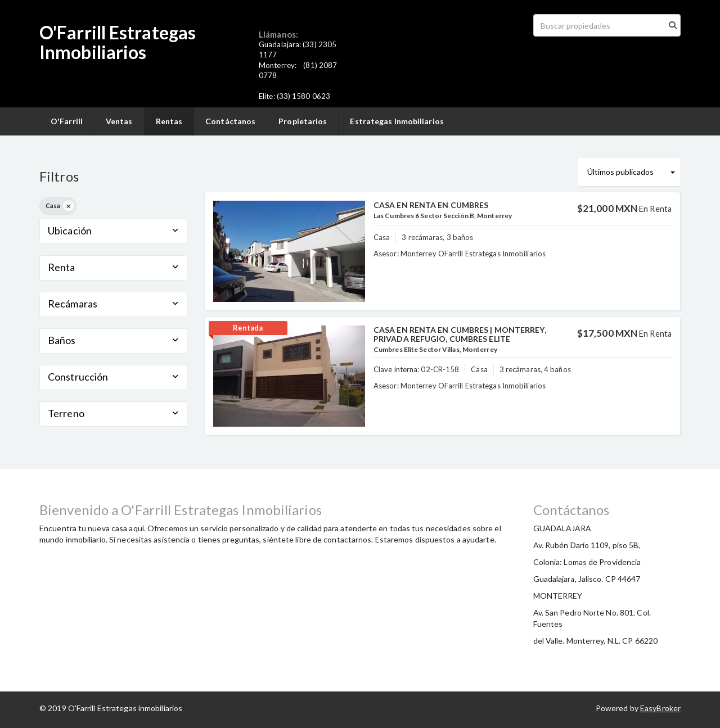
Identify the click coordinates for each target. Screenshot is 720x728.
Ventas (119, 121)
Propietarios (303, 121)
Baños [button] (113, 340)
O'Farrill (67, 121)
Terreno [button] (113, 413)
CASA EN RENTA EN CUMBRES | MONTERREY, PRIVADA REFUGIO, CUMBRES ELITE (460, 334)
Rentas (169, 121)
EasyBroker (660, 708)
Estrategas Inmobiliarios (397, 121)
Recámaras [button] (113, 304)
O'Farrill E (79, 32)
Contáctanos (230, 121)
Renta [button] (113, 267)
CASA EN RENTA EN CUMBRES (431, 205)
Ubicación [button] (113, 230)
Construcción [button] (113, 377)
